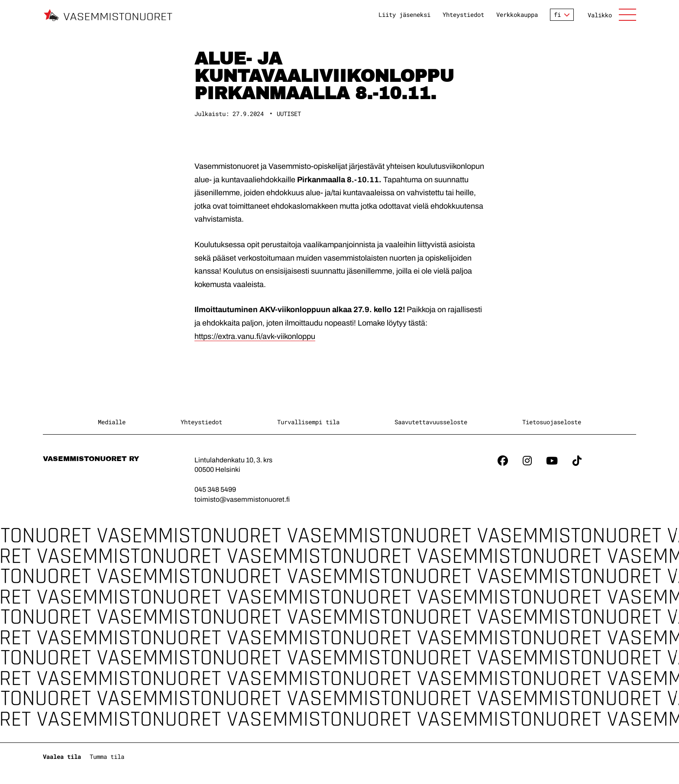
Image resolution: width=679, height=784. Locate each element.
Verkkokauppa (517, 15)
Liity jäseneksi (404, 15)
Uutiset (289, 114)
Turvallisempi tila (308, 422)
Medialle (112, 422)
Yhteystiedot (463, 15)
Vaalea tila (62, 757)
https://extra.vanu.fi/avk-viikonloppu (255, 336)
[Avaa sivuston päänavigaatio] (612, 15)
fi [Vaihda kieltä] (557, 15)
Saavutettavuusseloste (431, 422)
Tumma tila (107, 757)
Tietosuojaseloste (552, 422)
